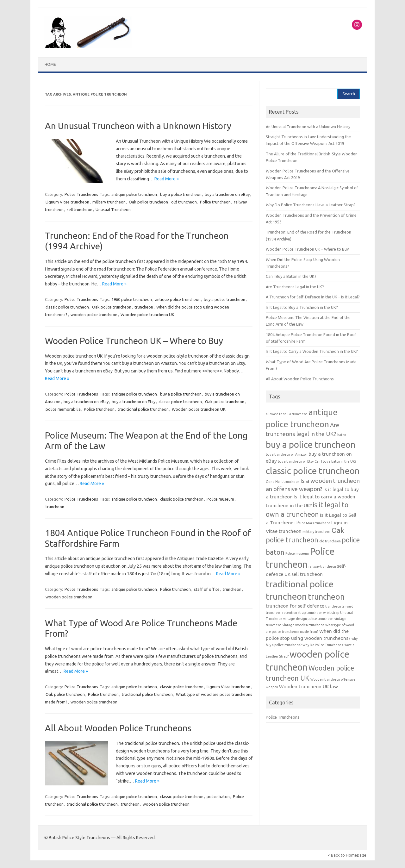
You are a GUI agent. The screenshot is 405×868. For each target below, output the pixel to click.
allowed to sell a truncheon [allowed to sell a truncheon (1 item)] (287, 414)
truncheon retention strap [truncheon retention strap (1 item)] (286, 613)
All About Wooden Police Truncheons (118, 728)
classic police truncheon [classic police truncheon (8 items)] (313, 471)
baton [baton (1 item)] (342, 435)
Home (50, 64)
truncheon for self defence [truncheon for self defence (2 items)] (295, 606)
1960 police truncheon (132, 299)
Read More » (167, 179)
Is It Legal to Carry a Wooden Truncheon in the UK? (312, 351)
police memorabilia (63, 409)
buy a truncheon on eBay (227, 194)
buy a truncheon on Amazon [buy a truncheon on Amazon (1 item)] (287, 454)
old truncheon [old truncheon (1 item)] (330, 541)
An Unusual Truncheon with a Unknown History (138, 126)
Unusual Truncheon (113, 209)
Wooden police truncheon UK (147, 315)
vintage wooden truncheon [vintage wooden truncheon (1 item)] (303, 625)
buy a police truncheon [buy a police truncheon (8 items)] (311, 444)
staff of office (207, 589)
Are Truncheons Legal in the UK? (295, 287)
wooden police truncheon (94, 315)
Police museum (220, 499)
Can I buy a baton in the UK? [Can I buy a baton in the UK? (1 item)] (335, 461)
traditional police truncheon (143, 409)
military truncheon (109, 202)
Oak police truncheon (148, 202)
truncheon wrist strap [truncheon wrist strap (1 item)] (323, 613)
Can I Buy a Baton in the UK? (291, 276)
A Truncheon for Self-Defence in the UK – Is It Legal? (313, 297)
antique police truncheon (134, 194)
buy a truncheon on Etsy (134, 402)
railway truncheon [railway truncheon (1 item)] (322, 566)
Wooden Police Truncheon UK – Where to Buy (134, 341)
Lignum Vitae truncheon (67, 202)
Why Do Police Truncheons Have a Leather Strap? (311, 205)
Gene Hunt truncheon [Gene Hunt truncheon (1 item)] (283, 482)
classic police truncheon (67, 307)
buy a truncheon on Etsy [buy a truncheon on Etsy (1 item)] (296, 461)
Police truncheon (215, 202)
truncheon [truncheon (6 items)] (326, 597)
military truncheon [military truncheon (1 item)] (317, 532)
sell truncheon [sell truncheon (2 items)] (307, 574)
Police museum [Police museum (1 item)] (297, 553)
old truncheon (184, 202)
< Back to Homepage (347, 855)
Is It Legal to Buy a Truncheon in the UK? (302, 307)
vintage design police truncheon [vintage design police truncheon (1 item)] (308, 619)
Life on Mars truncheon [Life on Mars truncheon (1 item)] (312, 523)
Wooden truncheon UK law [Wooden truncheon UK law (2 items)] (308, 687)
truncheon (144, 307)
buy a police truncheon (181, 194)
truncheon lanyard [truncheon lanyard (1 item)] (339, 606)
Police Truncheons (81, 194)
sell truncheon (80, 209)
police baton (218, 796)
